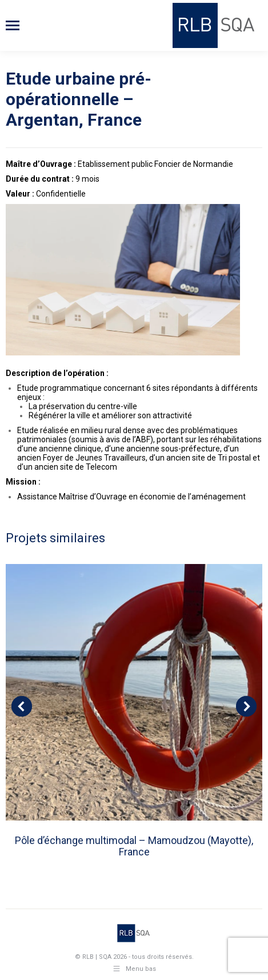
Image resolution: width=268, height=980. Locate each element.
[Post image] (134, 692)
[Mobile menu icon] (13, 25)
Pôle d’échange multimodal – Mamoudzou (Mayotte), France (134, 846)
